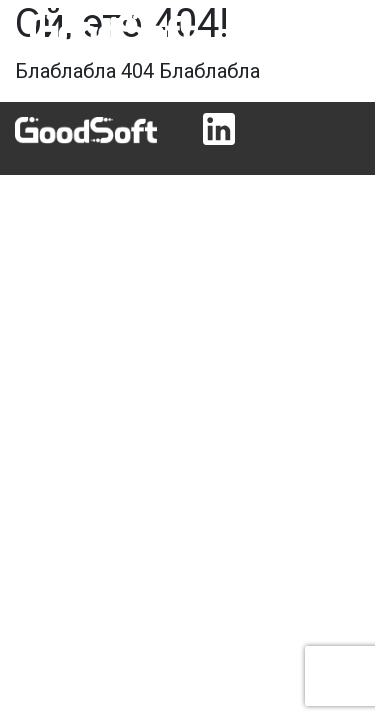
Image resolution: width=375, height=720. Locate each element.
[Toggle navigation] (331, 29)
